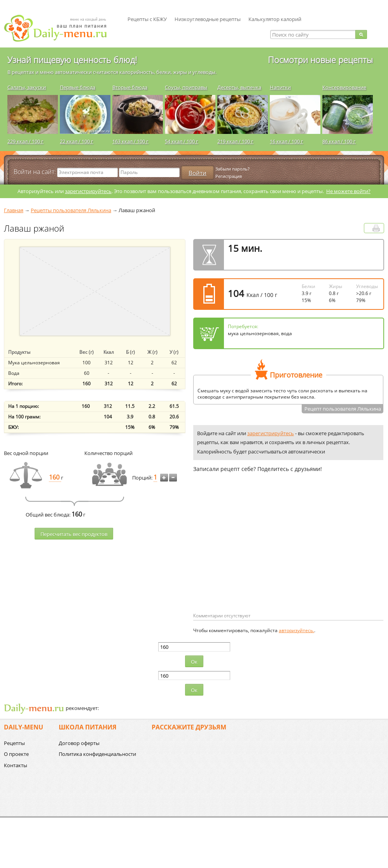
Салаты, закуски (27, 87)
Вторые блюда (130, 87)
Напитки (280, 87)
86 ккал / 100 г (339, 141)
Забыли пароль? (232, 169)
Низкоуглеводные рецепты (208, 19)
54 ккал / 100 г (182, 141)
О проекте (16, 754)
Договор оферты (79, 743)
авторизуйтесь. (296, 630)
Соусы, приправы (186, 87)
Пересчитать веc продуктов (74, 534)
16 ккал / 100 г (287, 141)
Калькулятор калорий (275, 19)
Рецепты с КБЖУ (147, 19)
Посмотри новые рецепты (320, 60)
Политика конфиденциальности (97, 754)
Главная (14, 210)
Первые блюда (78, 87)
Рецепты (14, 743)
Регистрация (229, 176)
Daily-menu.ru (60, 28)
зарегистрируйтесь (88, 191)
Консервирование (344, 87)
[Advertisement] (248, 555)
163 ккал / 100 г (130, 141)
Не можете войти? (348, 191)
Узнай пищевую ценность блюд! (72, 60)
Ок (194, 662)
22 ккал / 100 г (77, 141)
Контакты (16, 765)
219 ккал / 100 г (235, 141)
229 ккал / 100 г (25, 141)
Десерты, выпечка (239, 87)
